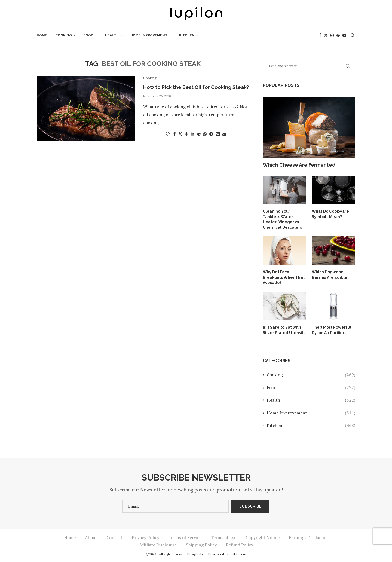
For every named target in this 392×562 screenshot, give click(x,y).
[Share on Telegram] (211, 134)
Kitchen (187, 35)
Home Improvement (149, 35)
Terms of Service (185, 537)
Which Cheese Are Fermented (299, 165)
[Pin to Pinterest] (186, 134)
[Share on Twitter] (180, 134)
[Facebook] (320, 35)
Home (42, 35)
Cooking (64, 35)
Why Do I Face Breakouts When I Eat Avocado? (284, 277)
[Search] (353, 35)
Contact (114, 537)
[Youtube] (344, 35)
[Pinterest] (338, 35)
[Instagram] (332, 35)
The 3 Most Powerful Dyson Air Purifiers (332, 330)
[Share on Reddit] (199, 134)
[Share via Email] (224, 134)
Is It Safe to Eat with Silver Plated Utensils (284, 330)
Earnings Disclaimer (308, 537)
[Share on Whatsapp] (205, 134)
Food (88, 35)
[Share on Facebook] (174, 134)
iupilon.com (238, 554)
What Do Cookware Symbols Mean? (330, 214)
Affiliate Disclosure (158, 545)
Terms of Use (223, 537)
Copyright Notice (263, 537)
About (91, 537)
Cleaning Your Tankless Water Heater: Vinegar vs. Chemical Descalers (282, 219)
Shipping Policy (201, 545)
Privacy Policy (146, 537)
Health (112, 35)
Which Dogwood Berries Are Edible (330, 275)
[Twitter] (326, 35)
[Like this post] (168, 134)
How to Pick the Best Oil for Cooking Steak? (196, 87)
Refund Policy (240, 545)
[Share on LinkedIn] (192, 134)
